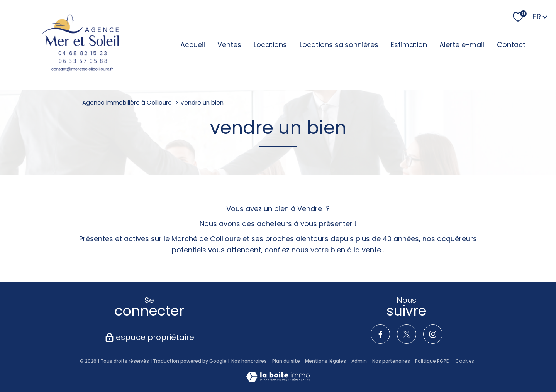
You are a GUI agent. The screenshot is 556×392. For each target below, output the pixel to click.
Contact (511, 45)
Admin (359, 361)
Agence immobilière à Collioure (127, 102)
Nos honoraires (249, 361)
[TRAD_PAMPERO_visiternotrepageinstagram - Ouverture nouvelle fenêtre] (433, 334)
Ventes (229, 45)
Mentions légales (325, 361)
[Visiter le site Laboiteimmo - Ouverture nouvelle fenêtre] (278, 379)
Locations (270, 45)
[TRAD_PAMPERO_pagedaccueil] (80, 45)
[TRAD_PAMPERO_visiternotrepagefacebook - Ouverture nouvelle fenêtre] (380, 334)
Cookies (465, 361)
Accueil (193, 45)
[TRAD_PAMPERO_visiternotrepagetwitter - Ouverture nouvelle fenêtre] (407, 334)
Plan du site (286, 361)
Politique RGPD (432, 361)
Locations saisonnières (339, 45)
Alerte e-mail (462, 45)
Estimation (409, 45)
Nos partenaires (391, 361)
